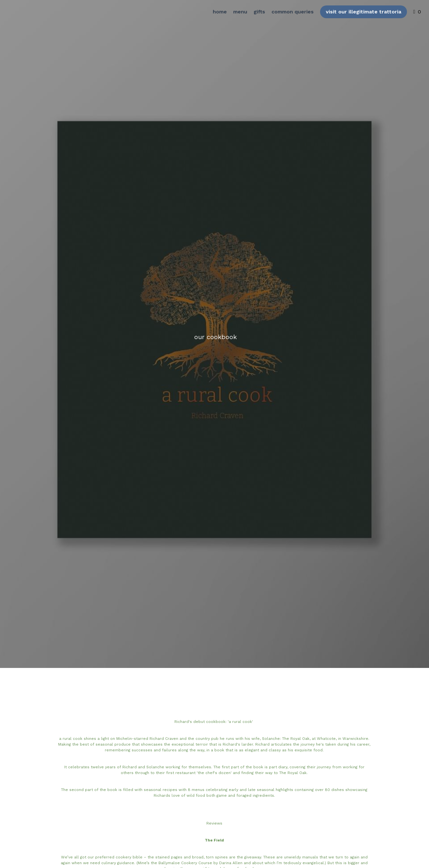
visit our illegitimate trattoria (357, 14)
